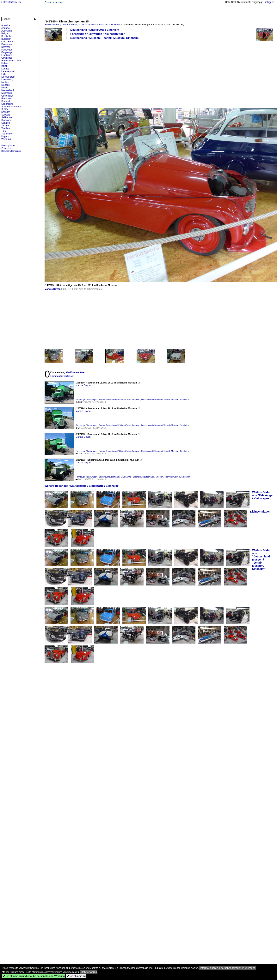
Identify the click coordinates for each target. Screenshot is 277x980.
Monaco (6, 85)
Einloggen (269, 2)
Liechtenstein (8, 77)
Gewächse (7, 58)
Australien (6, 31)
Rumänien (7, 98)
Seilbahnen (7, 117)
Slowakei (6, 120)
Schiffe (5, 109)
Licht (4, 74)
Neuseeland (8, 90)
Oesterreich (7, 96)
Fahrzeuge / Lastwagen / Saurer (90, 400)
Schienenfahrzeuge (11, 107)
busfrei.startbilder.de (11, 2)
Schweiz (6, 115)
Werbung (6, 139)
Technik (5, 126)
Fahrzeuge (7, 50)
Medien (5, 82)
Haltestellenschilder (11, 61)
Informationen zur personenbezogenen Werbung (228, 968)
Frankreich (7, 55)
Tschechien (7, 134)
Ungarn (5, 136)
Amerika (6, 25)
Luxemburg (7, 80)
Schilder (6, 112)
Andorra (6, 28)
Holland (5, 63)
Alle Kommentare (75, 372)
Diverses (6, 47)
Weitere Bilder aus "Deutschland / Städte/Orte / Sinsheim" (82, 486)
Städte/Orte (102, 25)
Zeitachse (6, 148)
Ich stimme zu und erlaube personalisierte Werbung (34, 976)
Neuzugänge (8, 146)
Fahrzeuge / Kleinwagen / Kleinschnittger (98, 34)
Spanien (6, 123)
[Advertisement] (85, 74)
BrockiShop (7, 36)
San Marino (7, 104)
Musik (4, 88)
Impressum (58, 2)
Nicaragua (7, 93)
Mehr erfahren (89, 972)
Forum (48, 2)
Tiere (4, 131)
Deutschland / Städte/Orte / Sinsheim (95, 30)
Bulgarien (6, 39)
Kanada (5, 69)
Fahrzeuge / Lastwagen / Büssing (91, 477)
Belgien (5, 33)
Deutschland (87, 25)
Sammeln (6, 101)
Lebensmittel (8, 71)
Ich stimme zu (76, 976)
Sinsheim (116, 25)
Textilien (6, 128)
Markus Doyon (53, 289)
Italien (4, 66)
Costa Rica (7, 42)
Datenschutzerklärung (11, 151)
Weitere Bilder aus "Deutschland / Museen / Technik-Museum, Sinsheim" (262, 560)
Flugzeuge (7, 52)
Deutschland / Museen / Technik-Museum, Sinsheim (104, 38)
